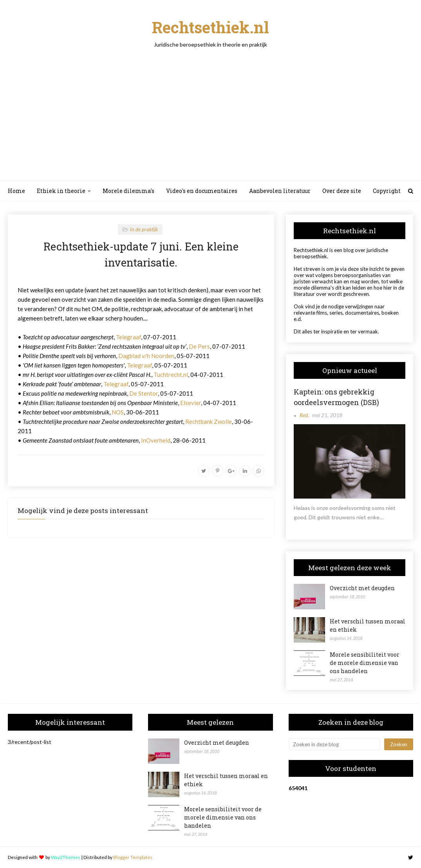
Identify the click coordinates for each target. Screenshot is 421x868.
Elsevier (191, 403)
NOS (118, 412)
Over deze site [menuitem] (342, 191)
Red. (304, 415)
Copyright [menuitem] (387, 191)
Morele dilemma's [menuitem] (128, 191)
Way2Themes (66, 857)
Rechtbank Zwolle (209, 421)
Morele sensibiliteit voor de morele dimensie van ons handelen (365, 663)
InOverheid (156, 440)
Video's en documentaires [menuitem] (202, 191)
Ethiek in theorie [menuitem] (61, 191)
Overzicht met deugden (362, 588)
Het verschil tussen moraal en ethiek (368, 625)
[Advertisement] (210, 106)
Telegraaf (128, 337)
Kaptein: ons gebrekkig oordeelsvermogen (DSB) (336, 397)
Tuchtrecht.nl (171, 375)
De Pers (199, 346)
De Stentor (144, 393)
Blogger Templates (133, 857)
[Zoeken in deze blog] (334, 744)
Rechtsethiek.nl (210, 27)
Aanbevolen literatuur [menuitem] (280, 191)
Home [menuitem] (16, 191)
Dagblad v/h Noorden (146, 356)
